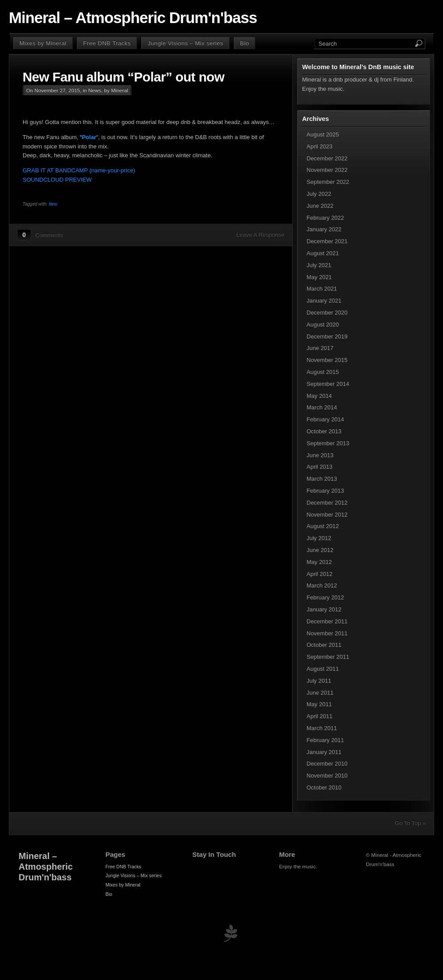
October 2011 (324, 645)
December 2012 (327, 503)
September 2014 (328, 384)
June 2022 (320, 206)
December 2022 (327, 158)
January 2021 (324, 301)
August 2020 (323, 325)
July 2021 (319, 265)
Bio (245, 43)
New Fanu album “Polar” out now (123, 77)
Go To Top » (410, 823)
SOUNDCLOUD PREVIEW (57, 180)
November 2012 (327, 515)
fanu (53, 204)
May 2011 (319, 704)
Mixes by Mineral (43, 43)
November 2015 (327, 360)
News (95, 90)
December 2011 (327, 621)
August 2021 (323, 253)
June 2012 (320, 550)
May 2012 (319, 562)
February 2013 (325, 491)
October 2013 (324, 431)
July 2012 (319, 538)
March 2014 (322, 407)
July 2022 (319, 194)
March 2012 (322, 585)
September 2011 (328, 657)
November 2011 (327, 633)
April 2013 (320, 467)
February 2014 (325, 419)
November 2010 (327, 776)
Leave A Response (260, 235)
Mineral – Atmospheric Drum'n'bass (133, 18)
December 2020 (327, 313)
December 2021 (327, 241)
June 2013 (320, 455)
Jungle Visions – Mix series (185, 43)
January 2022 (324, 229)
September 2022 (328, 182)
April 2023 (320, 146)
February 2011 (325, 740)
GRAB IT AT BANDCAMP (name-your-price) (79, 170)
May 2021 (319, 277)
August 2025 (323, 134)
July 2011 (319, 681)
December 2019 (327, 336)
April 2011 (320, 716)
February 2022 (325, 218)
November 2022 (327, 170)
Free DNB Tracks (107, 43)
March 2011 (322, 728)
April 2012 (320, 574)
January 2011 (324, 752)
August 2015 (323, 372)
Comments (49, 235)
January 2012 (324, 609)
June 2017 (320, 348)
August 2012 (323, 526)
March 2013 (322, 479)
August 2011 (323, 669)
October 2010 (324, 787)
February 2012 (325, 597)
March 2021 (322, 289)
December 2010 (327, 764)
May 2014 (319, 396)
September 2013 (328, 443)
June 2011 (320, 693)
